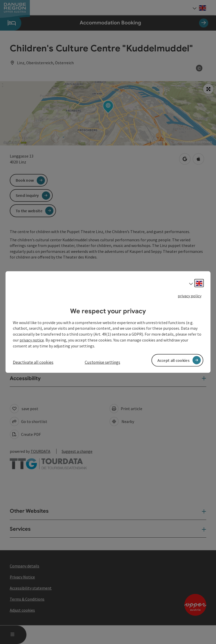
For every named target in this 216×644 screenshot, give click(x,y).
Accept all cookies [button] (173, 360)
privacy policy (190, 296)
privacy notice (32, 340)
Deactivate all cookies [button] (33, 362)
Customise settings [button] (102, 362)
